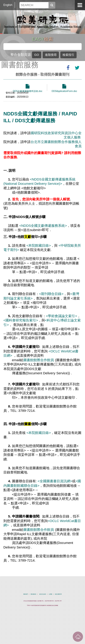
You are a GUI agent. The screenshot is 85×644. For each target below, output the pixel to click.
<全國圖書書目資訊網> (55, 481)
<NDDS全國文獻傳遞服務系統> (43, 226)
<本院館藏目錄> (39, 245)
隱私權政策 (33, 594)
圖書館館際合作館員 (39, 360)
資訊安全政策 (43, 594)
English (8, 5)
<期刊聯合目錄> (51, 294)
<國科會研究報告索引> (21, 320)
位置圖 (50, 594)
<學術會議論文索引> (62, 316)
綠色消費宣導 (58, 594)
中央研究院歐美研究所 (43, 21)
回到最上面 (78, 637)
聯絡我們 (26, 594)
